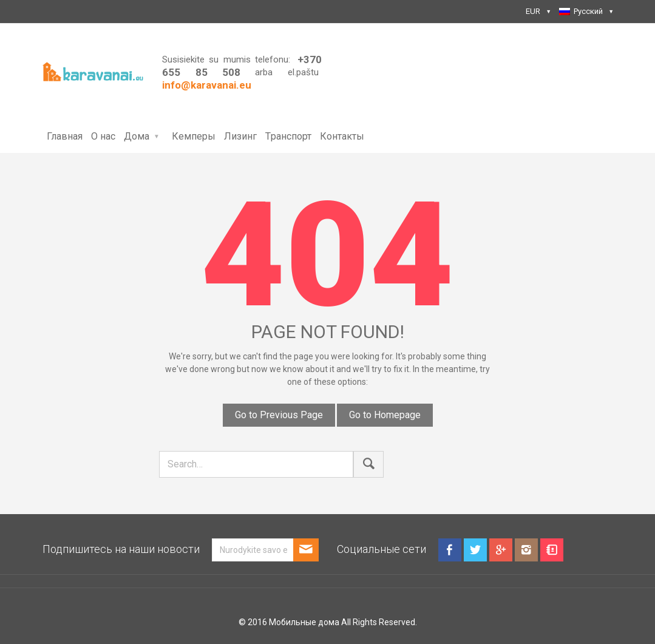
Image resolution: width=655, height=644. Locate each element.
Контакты (342, 136)
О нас (103, 136)
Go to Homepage (385, 415)
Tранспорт (288, 136)
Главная (65, 136)
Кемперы (194, 136)
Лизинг (240, 136)
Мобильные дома (304, 622)
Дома (137, 136)
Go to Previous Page (279, 415)
